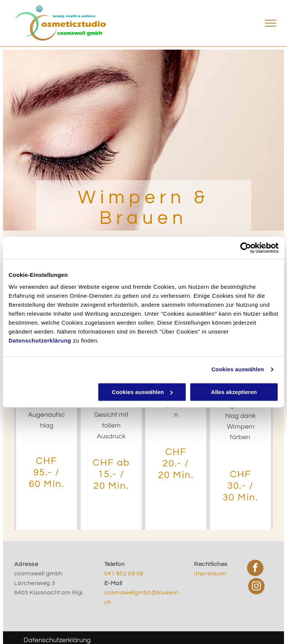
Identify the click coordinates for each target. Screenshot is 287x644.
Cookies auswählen (238, 369)
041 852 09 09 (124, 573)
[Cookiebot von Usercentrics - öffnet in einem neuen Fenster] (246, 248)
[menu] (271, 23)
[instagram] (256, 587)
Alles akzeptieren (234, 392)
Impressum (210, 573)
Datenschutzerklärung (40, 340)
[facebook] (255, 569)
